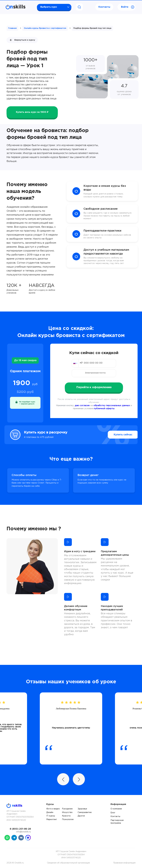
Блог (113, 813)
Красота (66, 816)
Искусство (67, 812)
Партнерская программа (117, 822)
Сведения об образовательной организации (68, 863)
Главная (12, 28)
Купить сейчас (117, 435)
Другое (81, 816)
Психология (68, 820)
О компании (116, 809)
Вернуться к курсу (22, 40)
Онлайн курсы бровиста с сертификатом (45, 28)
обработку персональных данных (112, 406)
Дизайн (50, 812)
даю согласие (82, 406)
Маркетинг (52, 820)
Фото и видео (53, 809)
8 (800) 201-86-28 (20, 829)
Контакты (104, 7)
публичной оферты (104, 409)
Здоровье (82, 809)
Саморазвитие (85, 812)
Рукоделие (67, 809)
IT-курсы (51, 816)
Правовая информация (124, 863)
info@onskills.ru (24, 832)
